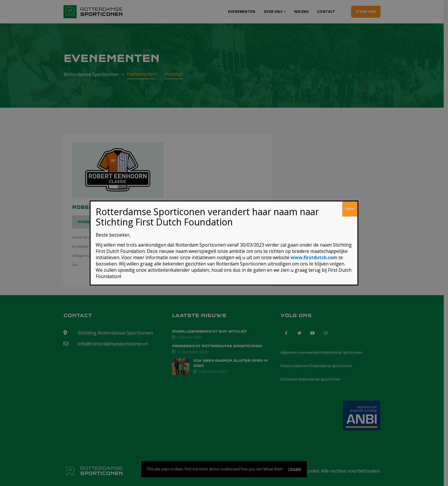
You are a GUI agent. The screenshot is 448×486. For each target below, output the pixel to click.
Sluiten (350, 209)
